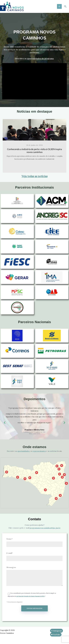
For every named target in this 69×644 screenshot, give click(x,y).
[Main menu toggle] (59, 6)
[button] (3, 8)
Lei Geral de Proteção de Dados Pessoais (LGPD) (30, 596)
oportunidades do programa (40, 59)
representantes (39, 451)
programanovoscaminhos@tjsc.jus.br (45, 528)
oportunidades (23, 451)
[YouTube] (56, 635)
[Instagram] (56, 631)
